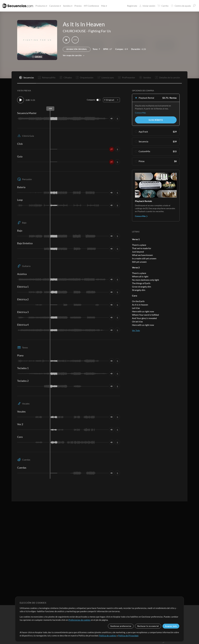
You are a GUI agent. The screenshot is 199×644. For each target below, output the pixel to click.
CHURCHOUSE (74, 31)
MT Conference (91, 6)
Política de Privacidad (128, 636)
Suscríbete (156, 120)
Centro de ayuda (181, 6)
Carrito (163, 6)
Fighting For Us (100, 31)
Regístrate (132, 6)
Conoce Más (140, 113)
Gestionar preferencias (121, 626)
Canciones (55, 6)
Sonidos (67, 6)
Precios (78, 6)
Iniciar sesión (147, 6)
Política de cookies (108, 636)
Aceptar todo (171, 626)
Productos (41, 6)
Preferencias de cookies (80, 620)
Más (104, 6)
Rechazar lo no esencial (148, 626)
